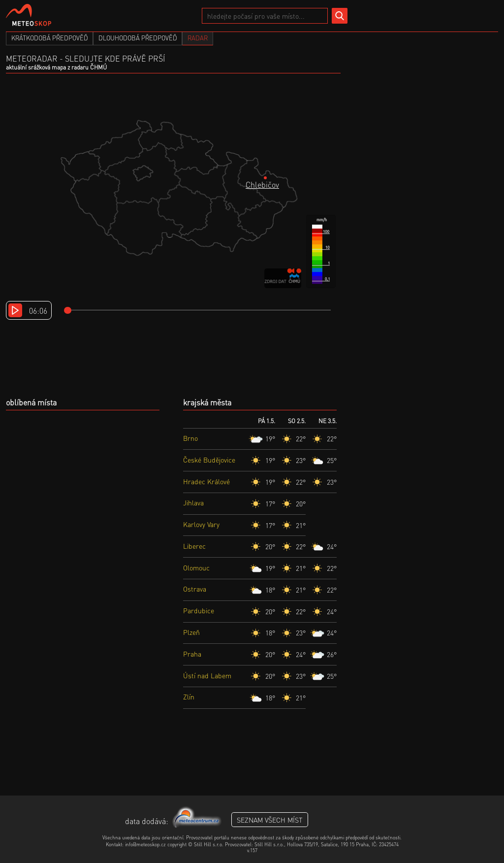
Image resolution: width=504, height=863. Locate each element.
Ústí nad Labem (207, 675)
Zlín (189, 697)
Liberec (194, 546)
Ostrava (195, 589)
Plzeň (191, 632)
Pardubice (199, 610)
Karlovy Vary (201, 524)
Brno (190, 438)
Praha (192, 654)
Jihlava (193, 502)
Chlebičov (262, 184)
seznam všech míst (270, 820)
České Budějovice (209, 460)
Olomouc (196, 567)
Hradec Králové (206, 481)
